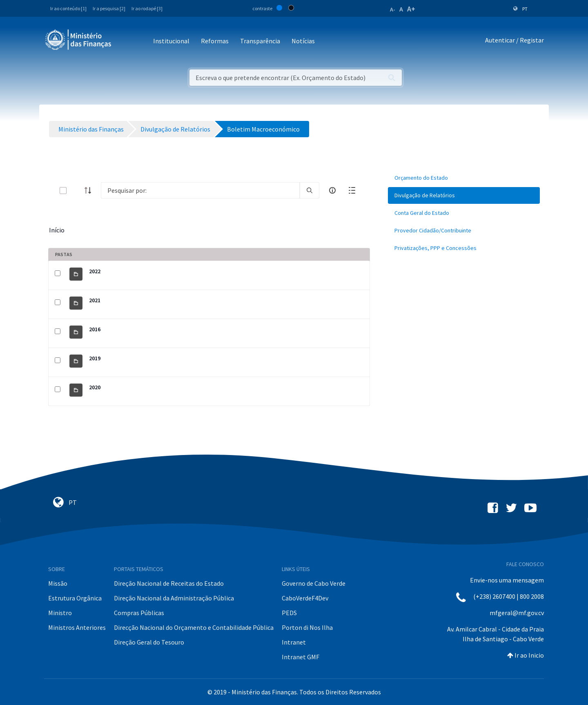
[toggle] (76, 191)
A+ (411, 9)
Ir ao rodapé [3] (147, 8)
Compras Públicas (139, 613)
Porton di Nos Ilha (307, 627)
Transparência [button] (260, 41)
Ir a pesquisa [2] (109, 8)
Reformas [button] (215, 41)
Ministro (60, 613)
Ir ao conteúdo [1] (68, 8)
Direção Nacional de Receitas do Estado (169, 583)
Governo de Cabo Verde (314, 583)
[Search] (200, 190)
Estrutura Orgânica (75, 598)
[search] (310, 190)
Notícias (303, 41)
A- (393, 9)
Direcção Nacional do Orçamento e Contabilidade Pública (194, 627)
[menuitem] (464, 178)
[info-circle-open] (332, 190)
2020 (95, 387)
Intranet (294, 642)
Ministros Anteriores (77, 627)
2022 (95, 271)
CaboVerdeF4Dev (305, 598)
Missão (58, 583)
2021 (95, 300)
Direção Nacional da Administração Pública (174, 598)
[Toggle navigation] (124, 41)
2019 (95, 358)
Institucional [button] (171, 41)
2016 (95, 329)
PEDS (289, 613)
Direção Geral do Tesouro (149, 642)
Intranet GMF (301, 657)
